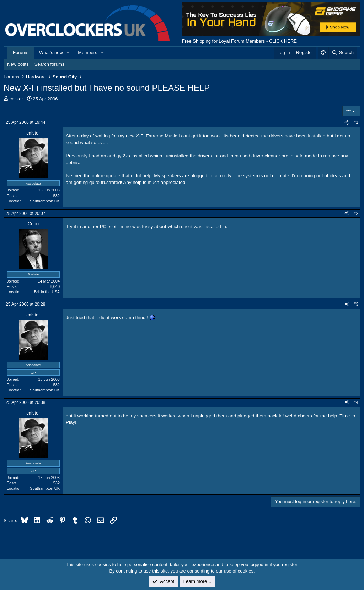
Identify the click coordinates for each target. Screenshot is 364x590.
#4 (356, 402)
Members (87, 52)
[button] (68, 53)
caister (16, 99)
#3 (356, 304)
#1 (356, 122)
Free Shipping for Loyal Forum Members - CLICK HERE (239, 41)
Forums (21, 52)
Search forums (50, 64)
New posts (18, 64)
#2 (356, 214)
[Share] (347, 123)
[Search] (342, 53)
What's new (51, 52)
